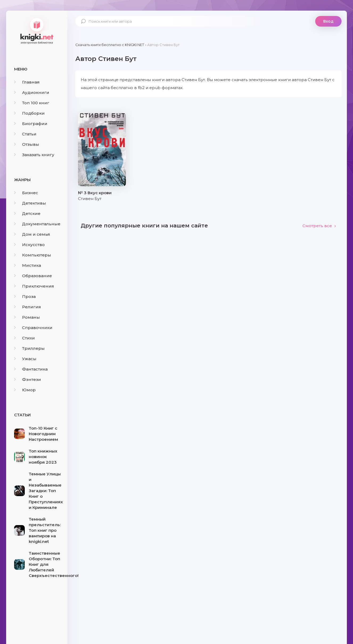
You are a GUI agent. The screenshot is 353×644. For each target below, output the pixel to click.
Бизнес (26, 193)
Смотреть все (319, 226)
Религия (28, 307)
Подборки (29, 113)
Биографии (31, 124)
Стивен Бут (90, 199)
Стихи (24, 338)
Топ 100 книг (32, 103)
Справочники (33, 328)
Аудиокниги (32, 92)
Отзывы (27, 144)
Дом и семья (32, 234)
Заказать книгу (34, 155)
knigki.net (37, 31)
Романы (27, 317)
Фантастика (31, 369)
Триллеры (29, 348)
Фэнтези (28, 379)
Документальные (37, 224)
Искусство (29, 245)
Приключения (34, 286)
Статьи (25, 134)
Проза (25, 296)
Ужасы (25, 359)
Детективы (30, 203)
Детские (27, 213)
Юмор (25, 390)
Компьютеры (33, 255)
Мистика (28, 265)
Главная (27, 82)
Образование (33, 276)
